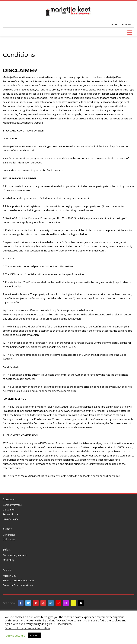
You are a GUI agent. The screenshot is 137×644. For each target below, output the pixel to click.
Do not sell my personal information (27, 628)
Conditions (9, 535)
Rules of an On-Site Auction (18, 580)
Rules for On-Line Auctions (18, 585)
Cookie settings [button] (15, 636)
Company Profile (12, 505)
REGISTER (126, 25)
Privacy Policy (11, 519)
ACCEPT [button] (34, 635)
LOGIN (113, 25)
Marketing (9, 560)
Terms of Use (10, 514)
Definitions (9, 539)
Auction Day (10, 576)
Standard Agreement (15, 555)
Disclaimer (9, 510)
